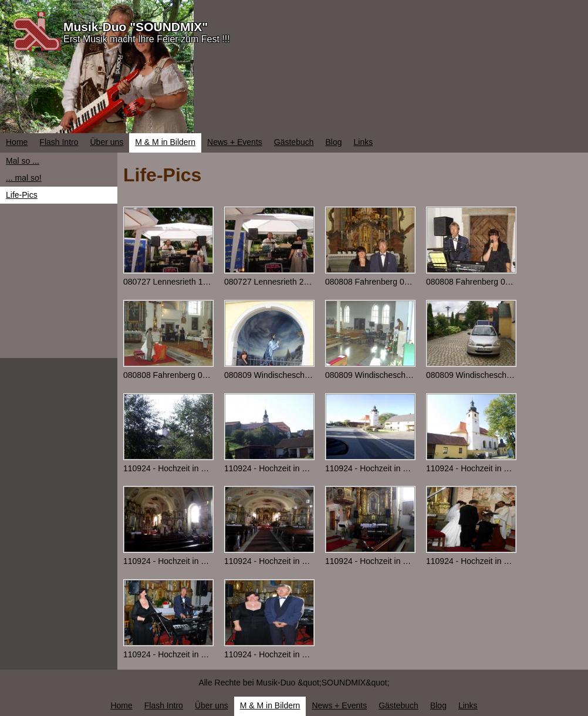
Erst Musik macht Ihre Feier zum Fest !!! (147, 39)
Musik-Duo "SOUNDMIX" (136, 27)
